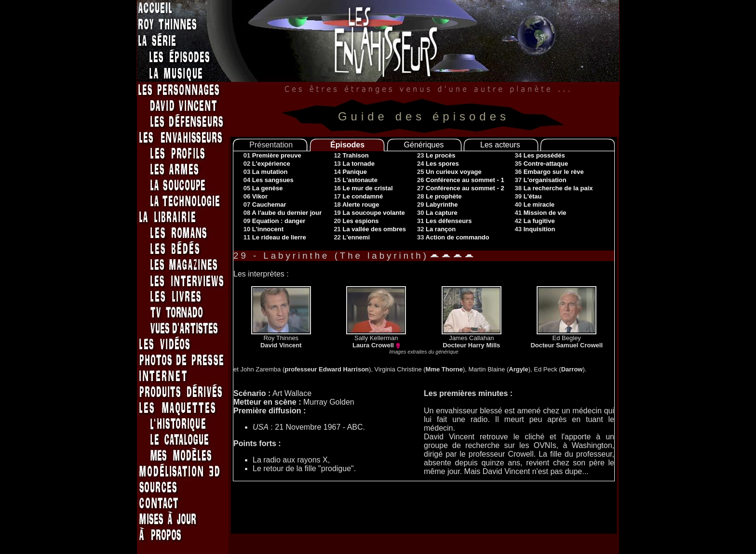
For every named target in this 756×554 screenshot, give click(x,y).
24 (438, 164)
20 (356, 221)
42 (535, 221)
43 (535, 229)
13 (354, 164)
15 (356, 180)
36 (549, 172)
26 (461, 180)
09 (275, 221)
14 (350, 172)
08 (283, 213)
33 (453, 237)
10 (263, 229)
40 (535, 204)
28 (439, 196)
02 (267, 164)
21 (370, 229)
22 (352, 237)
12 (351, 155)
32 (436, 229)
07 (265, 204)
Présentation (271, 145)
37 (541, 180)
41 (541, 213)
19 (369, 213)
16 (363, 188)
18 (356, 204)
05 (263, 188)
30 (437, 213)
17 (358, 196)
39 (528, 196)
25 (449, 172)
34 (540, 155)
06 (256, 196)
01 (272, 155)
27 (461, 188)
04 (269, 180)
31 (444, 221)
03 (266, 172)
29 (438, 204)
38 (554, 188)
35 (542, 164)
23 (436, 155)
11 (275, 237)
